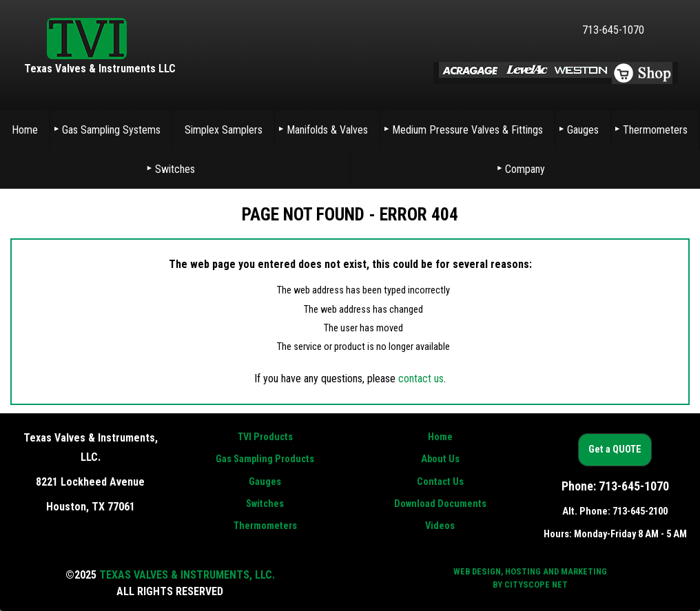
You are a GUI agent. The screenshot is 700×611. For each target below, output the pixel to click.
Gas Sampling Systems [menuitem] (111, 130)
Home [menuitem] (25, 130)
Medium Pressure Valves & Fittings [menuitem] (467, 130)
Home (440, 437)
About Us (440, 459)
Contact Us (440, 482)
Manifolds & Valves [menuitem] (327, 130)
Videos (440, 526)
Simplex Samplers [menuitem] (224, 130)
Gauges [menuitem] (583, 130)
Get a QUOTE (615, 450)
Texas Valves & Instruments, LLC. (187, 575)
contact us (421, 379)
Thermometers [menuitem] (655, 130)
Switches (265, 504)
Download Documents (440, 504)
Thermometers (265, 526)
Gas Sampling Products (265, 459)
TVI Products (265, 437)
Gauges (265, 482)
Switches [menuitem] (175, 169)
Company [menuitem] (525, 169)
